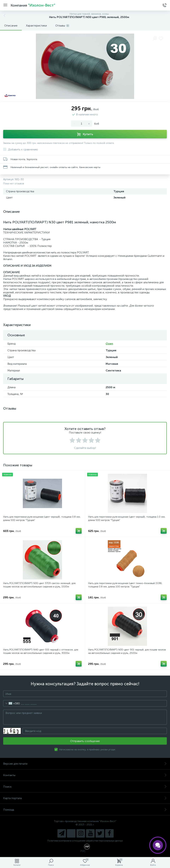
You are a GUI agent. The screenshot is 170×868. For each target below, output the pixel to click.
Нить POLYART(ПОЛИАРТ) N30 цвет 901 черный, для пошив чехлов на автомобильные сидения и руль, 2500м (127, 651)
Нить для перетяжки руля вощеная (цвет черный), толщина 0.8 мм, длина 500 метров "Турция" (42, 518)
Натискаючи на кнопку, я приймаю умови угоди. (87, 750)
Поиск (85, 787)
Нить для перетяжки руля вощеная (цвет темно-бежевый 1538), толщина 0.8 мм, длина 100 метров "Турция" (125, 585)
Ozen (109, 344)
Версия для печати (85, 764)
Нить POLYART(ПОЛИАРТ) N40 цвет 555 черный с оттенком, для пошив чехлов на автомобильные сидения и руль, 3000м (41, 651)
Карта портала (85, 798)
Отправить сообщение (85, 741)
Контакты (85, 775)
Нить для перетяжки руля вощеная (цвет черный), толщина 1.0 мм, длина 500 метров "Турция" (127, 518)
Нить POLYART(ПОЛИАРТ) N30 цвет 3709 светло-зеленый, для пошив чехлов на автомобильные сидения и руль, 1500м (39, 585)
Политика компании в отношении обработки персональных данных (85, 841)
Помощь (85, 810)
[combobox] (12, 703)
